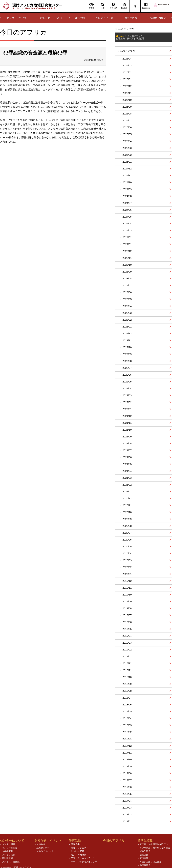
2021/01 (127, 491)
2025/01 (127, 162)
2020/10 (127, 512)
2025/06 (127, 127)
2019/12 (127, 581)
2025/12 (127, 86)
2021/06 (127, 457)
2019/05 (127, 629)
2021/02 (127, 485)
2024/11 (127, 175)
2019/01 (127, 656)
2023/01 (127, 327)
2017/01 (127, 821)
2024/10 (127, 182)
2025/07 (127, 120)
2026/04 (127, 59)
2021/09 (127, 437)
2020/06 (127, 540)
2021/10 (127, 430)
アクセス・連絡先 (11, 862)
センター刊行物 (79, 855)
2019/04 (127, 636)
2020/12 (127, 498)
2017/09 (127, 766)
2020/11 (127, 505)
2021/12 (127, 416)
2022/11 (127, 340)
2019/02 (127, 650)
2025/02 (127, 155)
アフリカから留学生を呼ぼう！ (155, 844)
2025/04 (127, 141)
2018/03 (127, 725)
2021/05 (127, 464)
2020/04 (127, 553)
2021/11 (127, 423)
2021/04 (127, 471)
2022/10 (127, 347)
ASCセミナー (43, 848)
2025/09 (127, 107)
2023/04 (127, 306)
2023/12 (127, 251)
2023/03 (127, 313)
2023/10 (127, 265)
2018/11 (127, 670)
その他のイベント (45, 851)
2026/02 (127, 72)
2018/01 (127, 739)
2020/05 (127, 546)
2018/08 (127, 691)
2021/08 (127, 443)
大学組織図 (7, 851)
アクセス (113, 6)
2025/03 (127, 148)
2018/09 (127, 684)
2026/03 (127, 65)
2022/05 (127, 382)
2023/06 (127, 292)
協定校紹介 (145, 865)
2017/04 (127, 801)
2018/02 (127, 732)
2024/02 (127, 237)
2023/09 (127, 272)
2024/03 (127, 230)
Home (121, 36)
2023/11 (127, 258)
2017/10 (127, 759)
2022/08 (127, 361)
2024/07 (127, 203)
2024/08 (127, 196)
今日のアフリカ (104, 18)
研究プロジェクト (80, 848)
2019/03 (127, 643)
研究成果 (75, 844)
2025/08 (127, 114)
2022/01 (127, 409)
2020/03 (127, 560)
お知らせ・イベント (51, 18)
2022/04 (127, 388)
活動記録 (144, 855)
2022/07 (127, 368)
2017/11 (127, 753)
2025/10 (127, 100)
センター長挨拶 (10, 848)
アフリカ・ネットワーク (83, 858)
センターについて (17, 18)
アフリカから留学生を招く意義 (155, 848)
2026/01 (127, 79)
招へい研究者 (77, 851)
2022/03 (127, 395)
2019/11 (127, 588)
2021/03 (127, 478)
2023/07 (127, 285)
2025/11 (127, 93)
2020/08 (127, 526)
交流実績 (144, 858)
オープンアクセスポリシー (84, 862)
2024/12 (127, 169)
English (124, 6)
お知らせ (41, 844)
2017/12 (127, 746)
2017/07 (127, 780)
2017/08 (127, 773)
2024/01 (127, 244)
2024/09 (127, 189)
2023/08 (127, 278)
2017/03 (127, 808)
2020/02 (127, 567)
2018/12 (127, 663)
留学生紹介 (145, 851)
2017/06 (127, 787)
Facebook (146, 6)
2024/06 (127, 210)
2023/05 (127, 299)
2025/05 (127, 134)
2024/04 (127, 223)
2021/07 (127, 450)
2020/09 (127, 519)
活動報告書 (7, 858)
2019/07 (127, 615)
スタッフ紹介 (9, 855)
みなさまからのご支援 (150, 862)
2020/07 (127, 533)
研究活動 (80, 18)
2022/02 (127, 402)
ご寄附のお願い (157, 18)
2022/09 (127, 354)
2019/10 (127, 595)
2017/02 (127, 814)
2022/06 (127, 375)
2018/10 (127, 677)
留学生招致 (131, 18)
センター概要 (9, 844)
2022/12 (127, 333)
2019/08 (127, 608)
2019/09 (127, 601)
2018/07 (127, 698)
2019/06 (127, 622)
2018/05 (127, 711)
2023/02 (127, 320)
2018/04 (127, 718)
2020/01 (127, 574)
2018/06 (127, 705)
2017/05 (127, 794)
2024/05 (127, 217)
